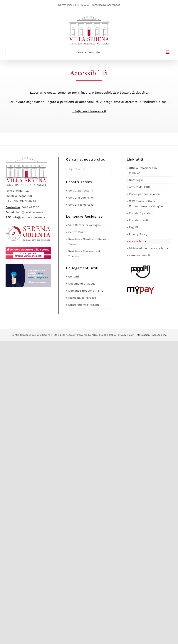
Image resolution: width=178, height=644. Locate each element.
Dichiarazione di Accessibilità (148, 248)
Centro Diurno (78, 232)
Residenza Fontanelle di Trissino (84, 254)
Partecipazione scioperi (145, 194)
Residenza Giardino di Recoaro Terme (89, 242)
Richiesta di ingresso (82, 298)
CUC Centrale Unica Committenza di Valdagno (146, 204)
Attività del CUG (140, 187)
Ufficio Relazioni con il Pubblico (144, 170)
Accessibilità (137, 241)
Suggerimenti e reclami (84, 305)
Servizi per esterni (81, 191)
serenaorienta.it (140, 255)
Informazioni (143, 335)
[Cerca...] (89, 169)
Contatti (74, 277)
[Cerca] (71, 169)
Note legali (136, 180)
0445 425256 (81, 5)
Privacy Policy (138, 234)
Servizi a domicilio (81, 198)
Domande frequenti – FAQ (86, 291)
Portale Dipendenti (142, 213)
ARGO (95, 335)
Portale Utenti (138, 220)
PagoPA (134, 227)
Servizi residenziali (81, 205)
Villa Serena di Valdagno (84, 225)
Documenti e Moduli (82, 284)
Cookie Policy (108, 335)
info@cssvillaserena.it (106, 5)
